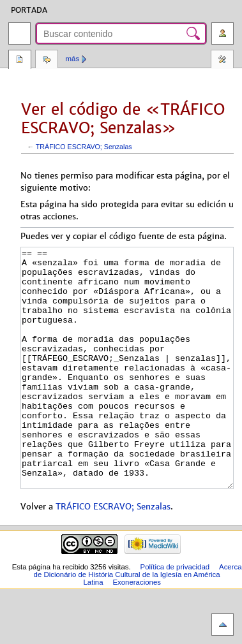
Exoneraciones (137, 630)
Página (20, 61)
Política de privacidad (175, 615)
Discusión (47, 61)
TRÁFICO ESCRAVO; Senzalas (84, 147)
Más (73, 59)
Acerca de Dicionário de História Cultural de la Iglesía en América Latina (138, 622)
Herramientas (222, 61)
